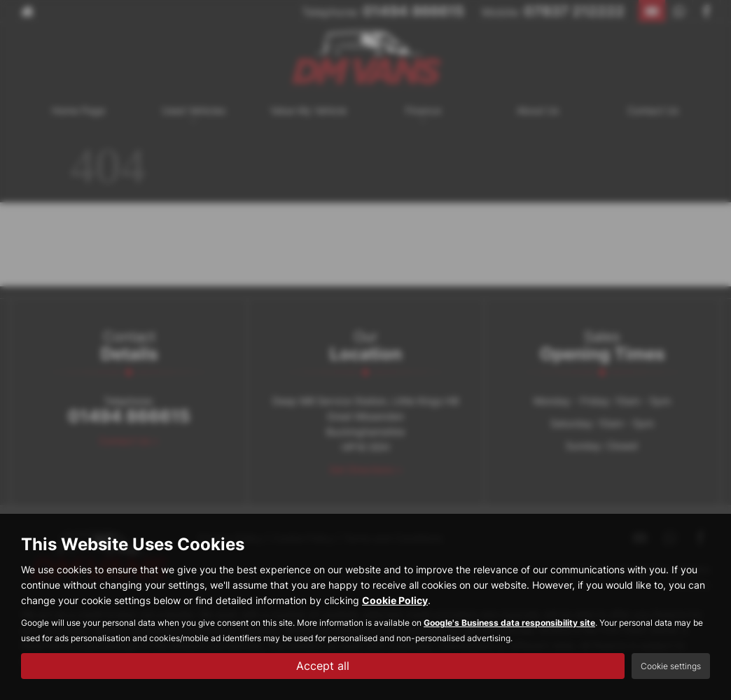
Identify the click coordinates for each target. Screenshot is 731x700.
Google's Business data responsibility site (509, 623)
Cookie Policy (395, 600)
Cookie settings (671, 666)
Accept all (323, 666)
